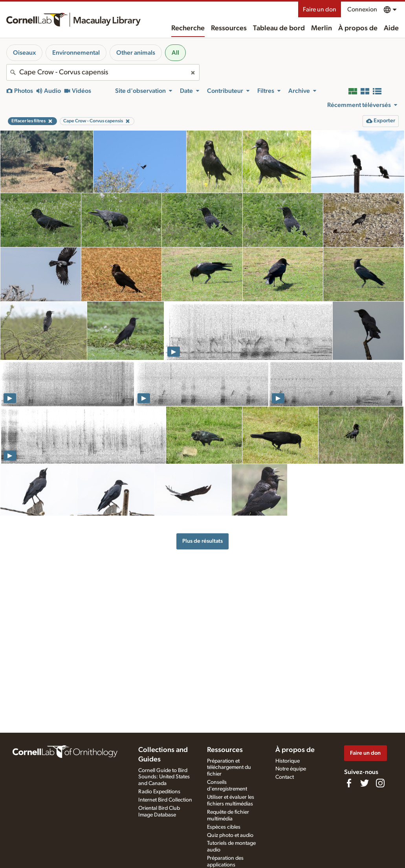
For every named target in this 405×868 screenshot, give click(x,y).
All (175, 53)
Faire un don (320, 9)
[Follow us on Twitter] (365, 783)
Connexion (362, 9)
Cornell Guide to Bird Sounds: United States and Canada (164, 777)
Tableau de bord (279, 28)
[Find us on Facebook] (349, 783)
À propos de (358, 28)
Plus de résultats (202, 541)
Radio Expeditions (159, 792)
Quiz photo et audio (230, 835)
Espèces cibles (224, 827)
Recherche (188, 28)
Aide (391, 28)
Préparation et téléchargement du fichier (229, 768)
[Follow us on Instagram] (380, 783)
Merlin (322, 28)
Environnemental (76, 53)
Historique (288, 761)
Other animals (136, 53)
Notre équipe (291, 769)
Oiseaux (24, 53)
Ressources (229, 28)
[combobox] (103, 72)
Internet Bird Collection (165, 800)
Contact (285, 777)
